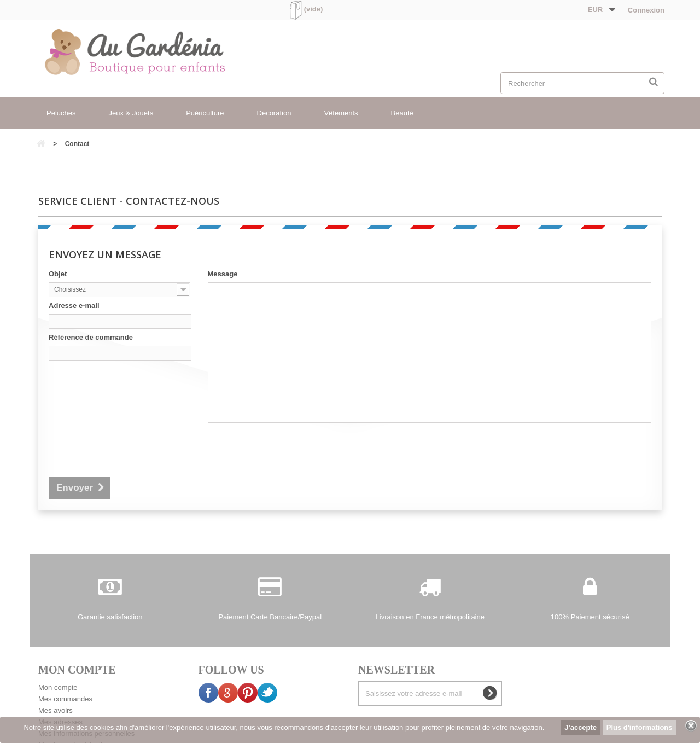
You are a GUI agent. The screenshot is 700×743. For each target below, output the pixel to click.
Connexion (645, 10)
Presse (476, 716)
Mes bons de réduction (74, 702)
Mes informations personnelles (86, 691)
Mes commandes (65, 656)
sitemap (512, 716)
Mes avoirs (56, 668)
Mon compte (58, 645)
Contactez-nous (202, 716)
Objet (58, 274)
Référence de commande (91, 337)
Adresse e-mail (74, 306)
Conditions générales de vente (354, 716)
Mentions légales (267, 716)
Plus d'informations (640, 727)
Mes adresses (60, 679)
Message (223, 274)
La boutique (434, 716)
